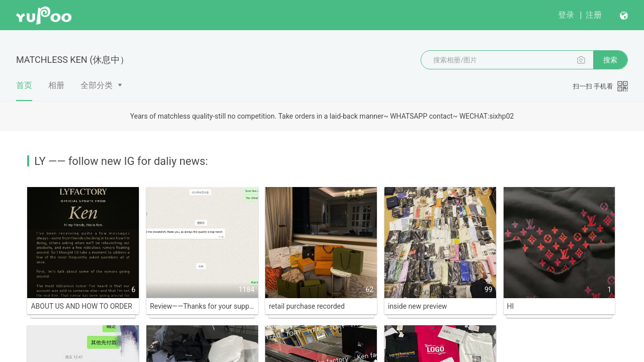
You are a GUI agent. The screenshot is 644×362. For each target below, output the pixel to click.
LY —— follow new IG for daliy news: (121, 161)
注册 (594, 15)
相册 (56, 85)
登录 (566, 15)
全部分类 (97, 85)
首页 (24, 90)
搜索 (610, 60)
